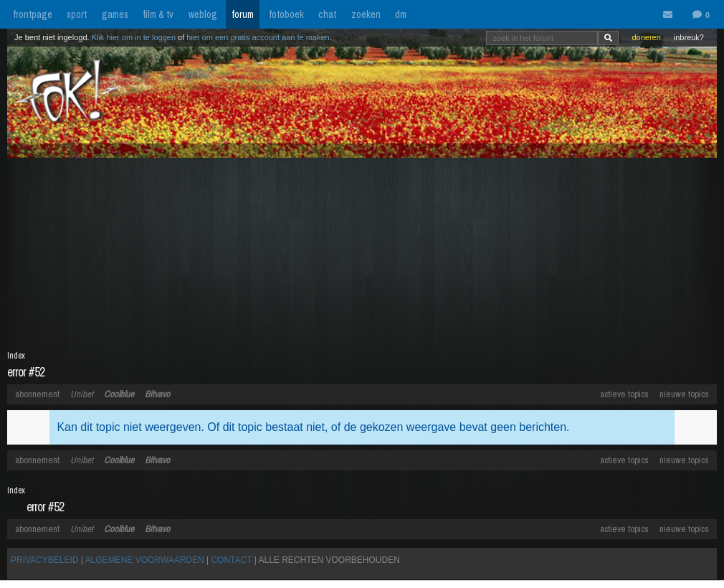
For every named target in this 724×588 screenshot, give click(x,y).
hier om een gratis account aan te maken (258, 37)
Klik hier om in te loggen (134, 37)
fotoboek (286, 14)
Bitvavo (157, 394)
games (115, 14)
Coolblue (119, 394)
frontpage (33, 14)
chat (327, 14)
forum (243, 14)
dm (401, 14)
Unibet (82, 394)
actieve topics (624, 394)
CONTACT (231, 560)
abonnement (37, 394)
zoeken (366, 14)
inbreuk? (689, 37)
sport (77, 14)
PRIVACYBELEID (44, 560)
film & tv (158, 14)
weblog (203, 14)
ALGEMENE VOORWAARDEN (145, 560)
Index (16, 356)
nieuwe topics (684, 394)
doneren (646, 37)
